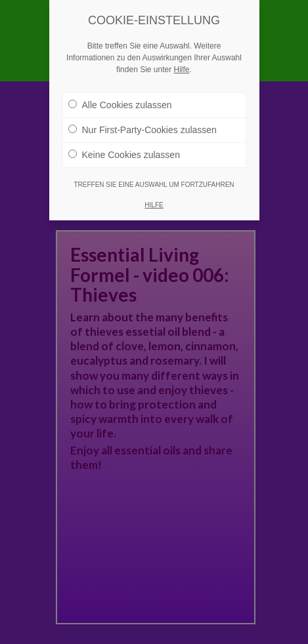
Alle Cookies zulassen (120, 104)
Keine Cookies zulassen (124, 154)
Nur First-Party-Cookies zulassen (143, 129)
